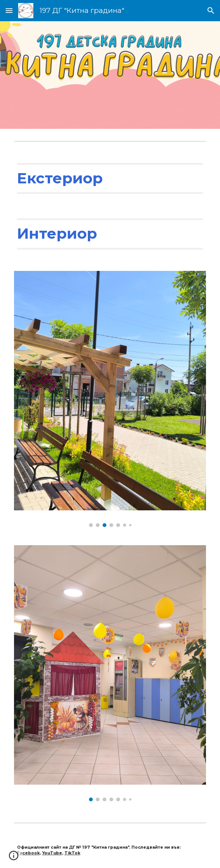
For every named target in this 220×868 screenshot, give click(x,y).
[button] (9, 10)
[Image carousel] (110, 399)
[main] (110, 178)
